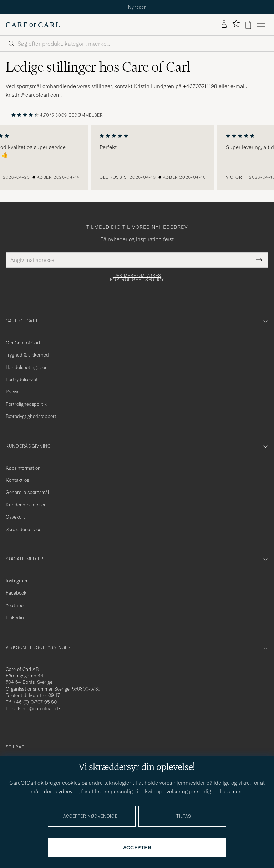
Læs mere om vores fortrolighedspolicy (137, 278)
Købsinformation (23, 468)
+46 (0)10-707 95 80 (35, 702)
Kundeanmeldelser (26, 505)
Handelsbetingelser (26, 367)
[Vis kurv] (248, 25)
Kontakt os (17, 480)
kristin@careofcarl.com (33, 95)
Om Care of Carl (23, 343)
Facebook (16, 593)
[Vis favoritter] (236, 25)
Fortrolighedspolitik (26, 404)
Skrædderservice (24, 529)
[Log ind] (224, 25)
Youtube (15, 605)
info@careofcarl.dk (41, 708)
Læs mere (232, 791)
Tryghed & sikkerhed (27, 355)
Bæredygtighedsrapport (31, 416)
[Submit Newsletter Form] (259, 260)
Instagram (16, 581)
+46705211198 (200, 86)
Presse (13, 392)
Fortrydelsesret (22, 379)
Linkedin (15, 617)
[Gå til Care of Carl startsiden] (33, 25)
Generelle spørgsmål (27, 492)
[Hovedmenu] (261, 25)
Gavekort (15, 517)
